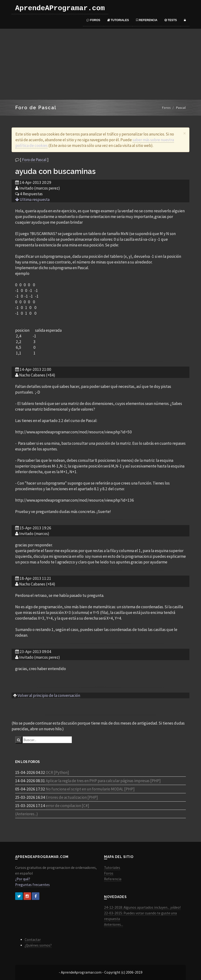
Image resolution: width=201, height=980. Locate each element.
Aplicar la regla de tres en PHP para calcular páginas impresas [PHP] (103, 781)
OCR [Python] (57, 772)
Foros (93, 20)
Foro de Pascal (34, 160)
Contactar (33, 940)
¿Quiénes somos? (38, 945)
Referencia (147, 20)
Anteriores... (114, 924)
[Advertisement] (100, 64)
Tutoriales (118, 20)
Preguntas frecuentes (32, 885)
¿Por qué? (23, 879)
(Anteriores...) (27, 814)
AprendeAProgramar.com (60, 8)
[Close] (185, 133)
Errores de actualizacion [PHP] (72, 797)
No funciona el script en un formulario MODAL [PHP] (90, 789)
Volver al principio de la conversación (49, 695)
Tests (171, 20)
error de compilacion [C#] (67, 806)
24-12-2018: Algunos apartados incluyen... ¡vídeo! (142, 907)
